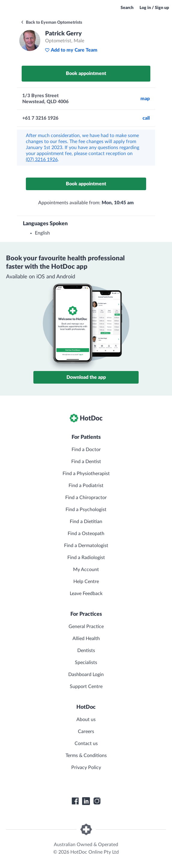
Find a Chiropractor (86, 498)
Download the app (86, 377)
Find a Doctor (86, 450)
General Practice (86, 627)
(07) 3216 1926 (42, 160)
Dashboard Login (86, 675)
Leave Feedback (86, 594)
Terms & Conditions (86, 756)
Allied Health (86, 639)
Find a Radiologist (86, 558)
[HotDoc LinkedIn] (86, 801)
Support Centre (86, 687)
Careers (86, 732)
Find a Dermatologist (86, 546)
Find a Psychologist (86, 510)
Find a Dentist (86, 462)
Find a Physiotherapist (86, 474)
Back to (51, 22)
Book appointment (86, 73)
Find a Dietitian (86, 522)
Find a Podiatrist (86, 486)
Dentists (86, 651)
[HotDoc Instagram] (97, 801)
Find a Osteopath (86, 534)
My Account (86, 570)
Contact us (86, 744)
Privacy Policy (86, 768)
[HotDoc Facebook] (75, 801)
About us (86, 720)
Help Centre (86, 582)
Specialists (86, 663)
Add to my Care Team (71, 50)
